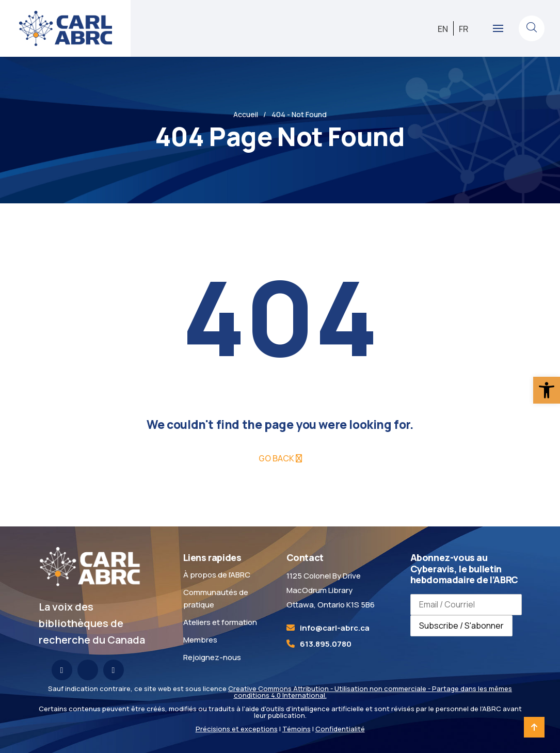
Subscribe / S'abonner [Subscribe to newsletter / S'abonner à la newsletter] (461, 626)
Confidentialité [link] (340, 729)
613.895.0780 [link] (326, 644)
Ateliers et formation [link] (220, 622)
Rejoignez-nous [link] (212, 657)
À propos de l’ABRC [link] (217, 575)
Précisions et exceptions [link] (237, 729)
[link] (547, 390)
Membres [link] (200, 640)
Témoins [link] (297, 729)
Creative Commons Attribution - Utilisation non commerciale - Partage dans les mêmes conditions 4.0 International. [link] (370, 692)
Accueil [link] (246, 114)
